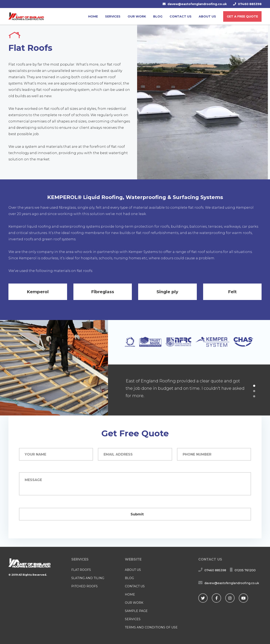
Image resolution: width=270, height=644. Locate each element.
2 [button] (254, 391)
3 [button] (254, 396)
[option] (189, 390)
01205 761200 (245, 570)
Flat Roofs (81, 570)
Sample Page (136, 611)
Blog (158, 16)
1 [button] (254, 386)
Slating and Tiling (88, 578)
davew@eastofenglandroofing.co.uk (197, 4)
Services (113, 16)
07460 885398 (250, 4)
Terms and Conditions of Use (151, 627)
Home (93, 16)
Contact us (181, 16)
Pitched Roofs (84, 586)
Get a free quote (242, 16)
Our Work (137, 16)
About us (207, 16)
